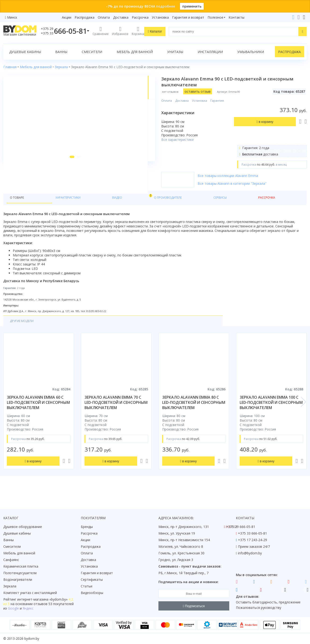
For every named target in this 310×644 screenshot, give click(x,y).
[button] (64, 189)
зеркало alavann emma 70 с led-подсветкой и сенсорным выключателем (116, 416)
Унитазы (175, 52)
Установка (160, 17)
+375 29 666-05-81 (241, 527)
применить (192, 6)
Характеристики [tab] (49, 210)
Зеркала (10, 586)
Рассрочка (140, 17)
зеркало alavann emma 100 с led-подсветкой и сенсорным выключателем (271, 416)
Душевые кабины (25, 52)
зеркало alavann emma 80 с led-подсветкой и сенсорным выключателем (194, 416)
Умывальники (251, 52)
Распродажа (85, 17)
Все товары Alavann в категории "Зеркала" (246, 183)
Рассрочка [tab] (161, 210)
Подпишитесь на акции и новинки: (189, 582)
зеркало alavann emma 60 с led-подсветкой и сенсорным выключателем (38, 416)
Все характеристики (191, 140)
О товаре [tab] (18, 210)
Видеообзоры (92, 593)
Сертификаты (92, 579)
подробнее (166, 6)
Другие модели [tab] (24, 334)
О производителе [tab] (106, 210)
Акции (67, 17)
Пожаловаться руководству (259, 608)
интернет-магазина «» (42, 599)
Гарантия (231, 101)
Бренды (87, 527)
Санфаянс (11, 560)
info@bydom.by (250, 553)
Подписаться (194, 606)
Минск (12, 17)
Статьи (87, 586)
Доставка (121, 17)
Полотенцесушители (20, 573)
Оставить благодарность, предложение (268, 602)
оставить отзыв (211, 91)
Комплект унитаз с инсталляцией (30, 593)
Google (13, 608)
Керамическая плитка (21, 566)
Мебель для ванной (135, 52)
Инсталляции (210, 52)
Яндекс (28, 608)
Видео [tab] (78, 209)
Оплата (104, 17)
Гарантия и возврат (188, 17)
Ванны (61, 52)
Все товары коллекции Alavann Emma (242, 176)
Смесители (92, 52)
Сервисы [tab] (137, 210)
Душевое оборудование (23, 527)
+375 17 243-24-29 (253, 540)
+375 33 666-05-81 (253, 533)
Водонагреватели (18, 579)
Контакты (236, 17)
